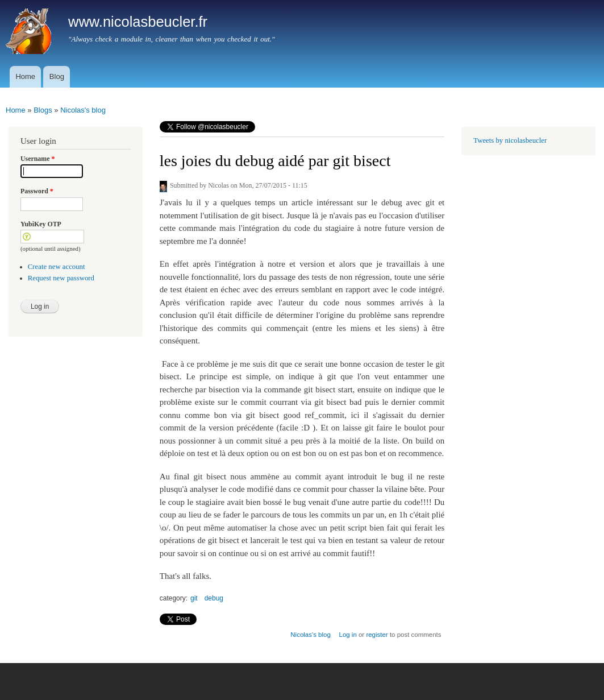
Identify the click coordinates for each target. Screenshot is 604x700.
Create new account (57, 267)
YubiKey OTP (41, 224)
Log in (348, 635)
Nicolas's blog (83, 110)
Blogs (43, 110)
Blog (57, 76)
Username (38, 159)
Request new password (61, 278)
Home (25, 76)
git (194, 598)
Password (37, 191)
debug (214, 598)
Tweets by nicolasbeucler (510, 140)
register (377, 635)
